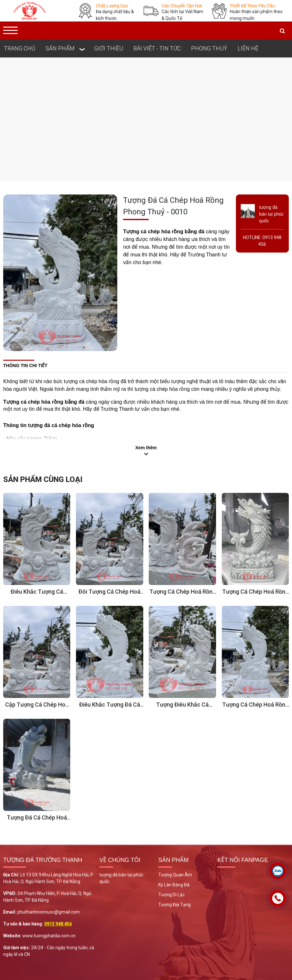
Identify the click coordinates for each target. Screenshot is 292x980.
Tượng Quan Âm (175, 875)
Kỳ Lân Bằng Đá (174, 885)
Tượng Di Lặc (171, 895)
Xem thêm (146, 448)
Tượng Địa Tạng (175, 905)
